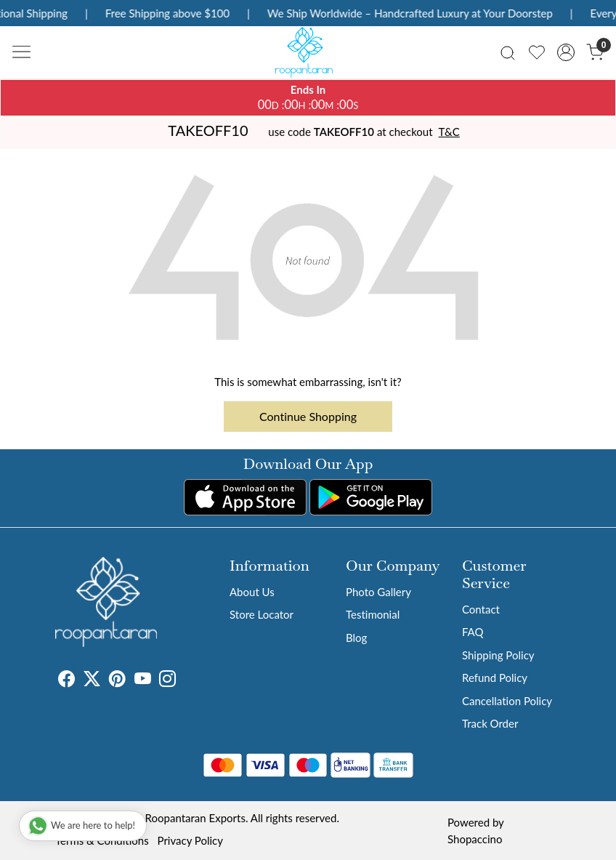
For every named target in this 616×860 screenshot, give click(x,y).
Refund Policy (495, 678)
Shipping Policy (498, 655)
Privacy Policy (190, 840)
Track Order (490, 723)
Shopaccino (475, 839)
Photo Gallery (378, 592)
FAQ (473, 632)
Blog (356, 638)
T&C (449, 132)
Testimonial (373, 614)
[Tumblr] (185, 680)
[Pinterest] (117, 680)
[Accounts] (566, 52)
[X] (92, 680)
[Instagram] (167, 680)
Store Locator (262, 614)
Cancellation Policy (507, 701)
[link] (508, 52)
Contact (481, 609)
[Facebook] (66, 680)
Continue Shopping (308, 416)
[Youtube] (143, 680)
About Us (252, 592)
